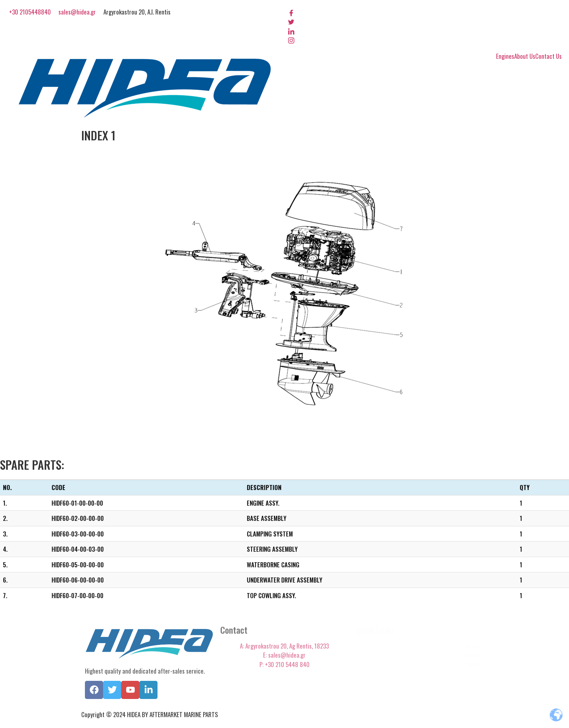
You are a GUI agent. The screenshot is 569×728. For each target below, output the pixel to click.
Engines (505, 56)
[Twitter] (425, 21)
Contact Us (548, 56)
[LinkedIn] (425, 30)
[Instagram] (425, 40)
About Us (525, 56)
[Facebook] (425, 12)
